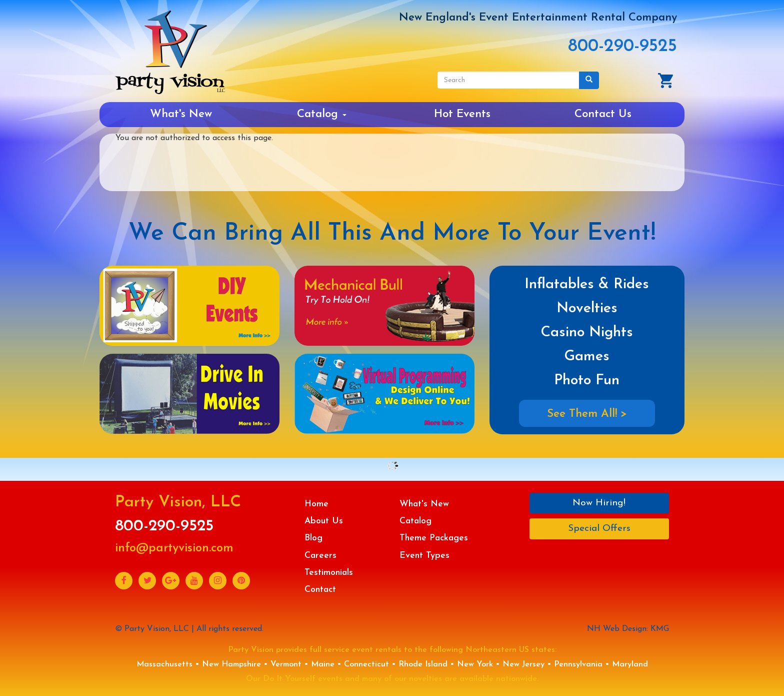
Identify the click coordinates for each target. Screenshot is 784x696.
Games (587, 357)
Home (316, 504)
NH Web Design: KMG (628, 629)
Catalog (322, 114)
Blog (313, 538)
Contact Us (603, 114)
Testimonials (329, 573)
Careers (320, 556)
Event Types (424, 556)
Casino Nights (587, 332)
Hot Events (462, 114)
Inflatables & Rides (587, 284)
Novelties (587, 308)
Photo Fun (587, 381)
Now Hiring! (599, 503)
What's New (181, 114)
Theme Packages (434, 538)
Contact (320, 590)
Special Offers (599, 529)
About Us (324, 521)
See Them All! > (587, 414)
